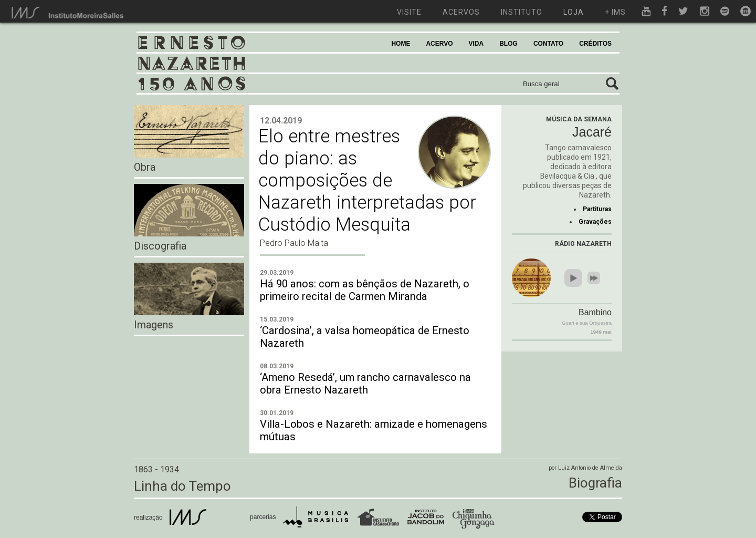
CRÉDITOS (595, 44)
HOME (401, 44)
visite (409, 12)
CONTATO (548, 44)
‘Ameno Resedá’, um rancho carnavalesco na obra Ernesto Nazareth (365, 384)
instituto (522, 12)
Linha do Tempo (182, 486)
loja (574, 12)
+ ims (615, 12)
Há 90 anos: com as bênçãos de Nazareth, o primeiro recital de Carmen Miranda (365, 290)
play (573, 278)
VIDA (476, 44)
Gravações (595, 222)
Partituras (597, 209)
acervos (461, 12)
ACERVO (439, 44)
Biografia (595, 483)
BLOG (508, 44)
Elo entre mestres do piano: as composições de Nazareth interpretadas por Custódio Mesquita (367, 180)
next (594, 278)
